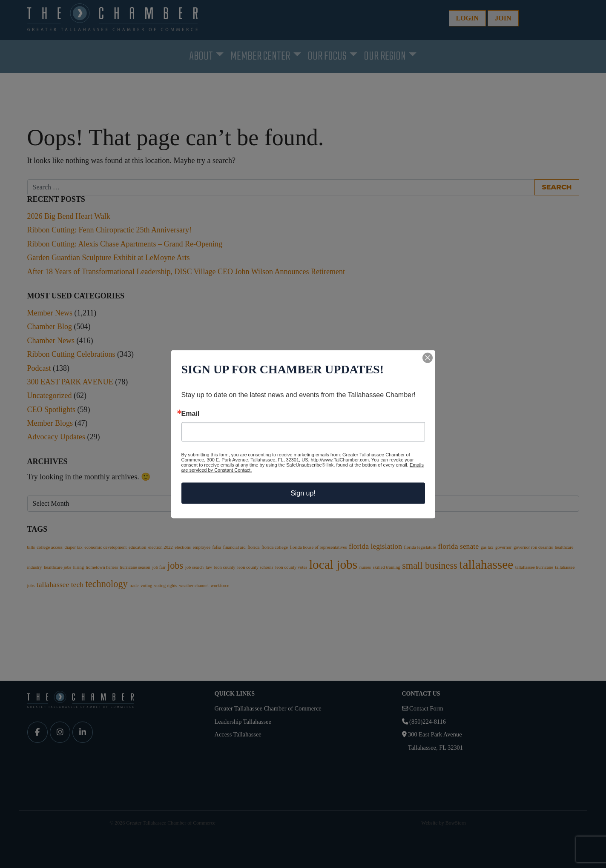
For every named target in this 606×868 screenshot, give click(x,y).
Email (191, 413)
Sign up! (303, 493)
